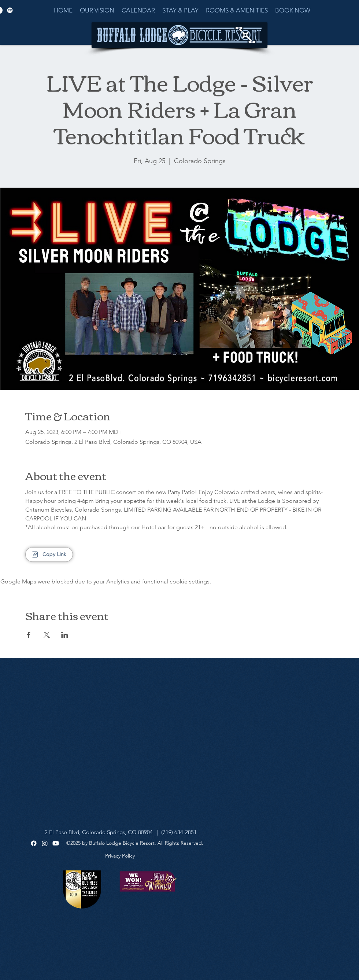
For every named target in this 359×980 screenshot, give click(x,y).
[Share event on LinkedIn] (65, 635)
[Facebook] (34, 843)
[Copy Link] (49, 555)
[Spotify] (10, 10)
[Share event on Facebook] (29, 635)
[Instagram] (45, 843)
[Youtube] (56, 843)
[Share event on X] (47, 635)
